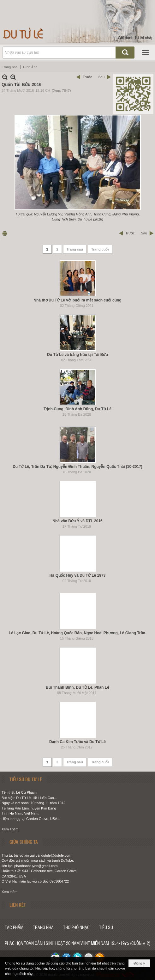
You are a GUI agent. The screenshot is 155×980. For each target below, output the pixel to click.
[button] (146, 53)
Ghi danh (126, 38)
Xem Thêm (10, 829)
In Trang (5, 233)
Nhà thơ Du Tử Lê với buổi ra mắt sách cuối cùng (77, 300)
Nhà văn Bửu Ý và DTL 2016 (77, 521)
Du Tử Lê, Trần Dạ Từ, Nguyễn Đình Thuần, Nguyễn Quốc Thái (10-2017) (77, 467)
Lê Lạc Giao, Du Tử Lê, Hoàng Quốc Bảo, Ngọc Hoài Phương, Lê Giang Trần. (77, 633)
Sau (101, 77)
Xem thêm (9, 892)
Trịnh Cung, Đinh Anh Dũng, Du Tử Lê (77, 409)
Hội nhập (146, 38)
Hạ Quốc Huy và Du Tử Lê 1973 (77, 575)
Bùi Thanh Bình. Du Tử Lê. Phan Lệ (77, 687)
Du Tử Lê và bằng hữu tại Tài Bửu (77, 355)
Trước (87, 77)
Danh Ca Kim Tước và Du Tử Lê (77, 742)
